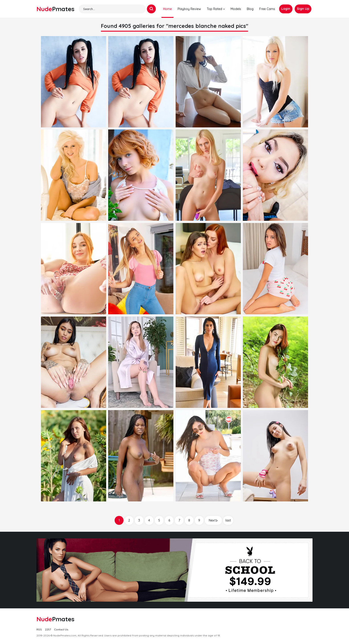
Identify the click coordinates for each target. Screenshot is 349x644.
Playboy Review (189, 9)
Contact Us (61, 629)
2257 (48, 629)
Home (167, 9)
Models (236, 9)
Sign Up (303, 9)
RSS (39, 629)
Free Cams (267, 9)
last (228, 520)
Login (286, 9)
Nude (55, 9)
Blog (250, 9)
